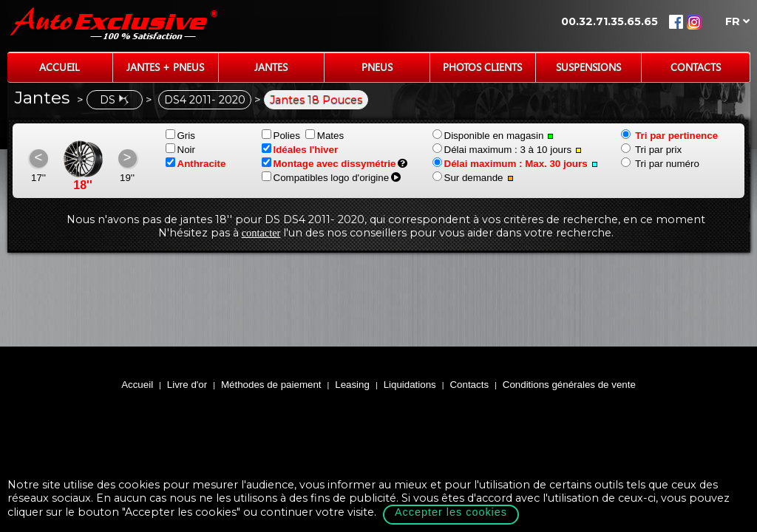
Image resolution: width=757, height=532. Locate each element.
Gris (180, 136)
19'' (127, 178)
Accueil (60, 67)
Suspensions (588, 67)
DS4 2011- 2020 (205, 100)
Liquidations (410, 385)
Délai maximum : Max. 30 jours (515, 164)
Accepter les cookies (451, 512)
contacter (261, 233)
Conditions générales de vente (569, 385)
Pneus (377, 67)
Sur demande (473, 178)
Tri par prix (652, 150)
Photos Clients (482, 67)
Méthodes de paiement (271, 385)
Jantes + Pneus (165, 67)
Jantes (271, 67)
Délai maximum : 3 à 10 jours (508, 150)
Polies (281, 136)
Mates (325, 136)
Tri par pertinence (670, 136)
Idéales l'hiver (300, 150)
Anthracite (196, 164)
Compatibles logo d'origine (326, 178)
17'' (38, 178)
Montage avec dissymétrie (329, 164)
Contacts (696, 67)
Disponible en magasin (493, 136)
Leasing (352, 385)
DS (115, 100)
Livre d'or (187, 385)
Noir (180, 150)
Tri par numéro (660, 164)
